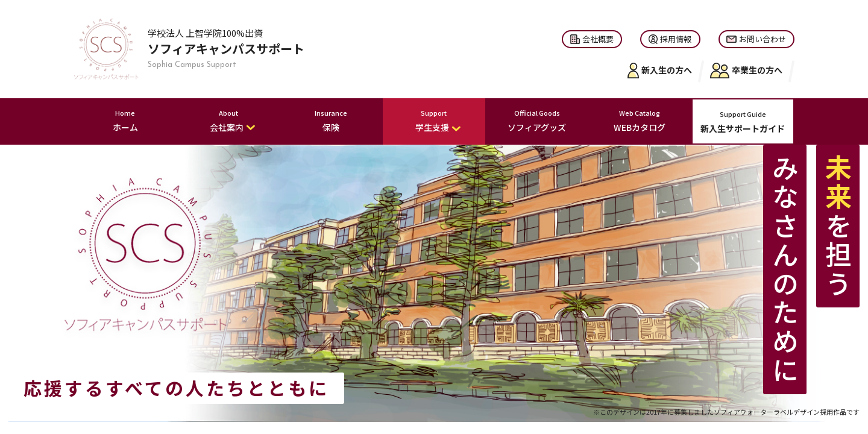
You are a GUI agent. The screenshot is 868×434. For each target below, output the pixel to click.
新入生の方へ (660, 71)
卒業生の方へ (746, 71)
